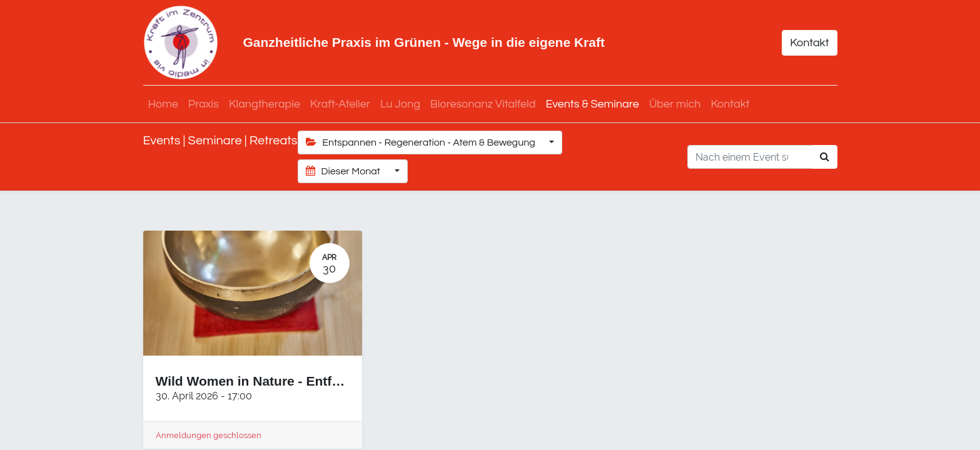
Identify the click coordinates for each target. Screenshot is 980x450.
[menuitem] (163, 104)
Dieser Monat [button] (344, 171)
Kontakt (809, 43)
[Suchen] (825, 157)
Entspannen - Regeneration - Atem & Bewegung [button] (422, 142)
